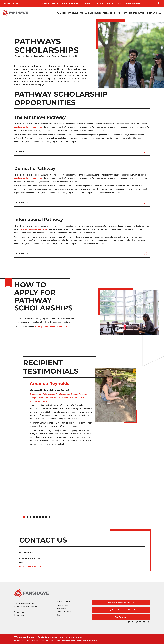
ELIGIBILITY (23, 152)
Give (58, 616)
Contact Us (19, 613)
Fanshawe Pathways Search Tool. (34, 230)
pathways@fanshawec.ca (30, 568)
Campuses (19, 616)
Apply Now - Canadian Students (121, 604)
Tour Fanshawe (121, 618)
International (154, 13)
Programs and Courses (24, 56)
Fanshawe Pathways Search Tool (28, 127)
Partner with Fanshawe (65, 613)
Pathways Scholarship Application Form (52, 328)
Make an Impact (50, 3)
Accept (144, 639)
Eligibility (23, 203)
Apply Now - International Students (121, 611)
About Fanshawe (71, 3)
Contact (88, 3)
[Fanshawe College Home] (82, 594)
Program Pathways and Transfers (47, 56)
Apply (100, 3)
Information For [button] (11, 3)
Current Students (63, 607)
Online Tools (114, 3)
